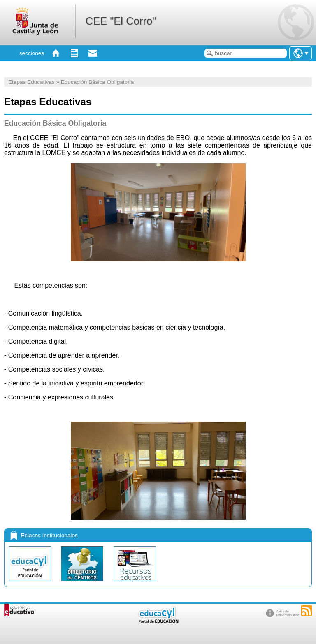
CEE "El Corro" (121, 21)
